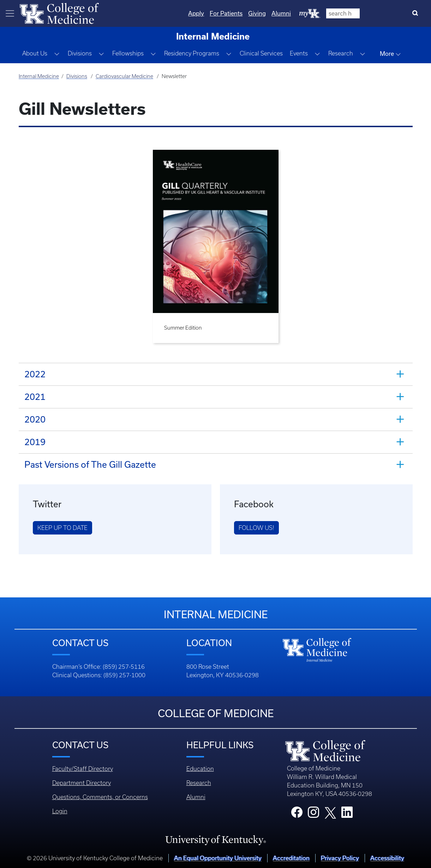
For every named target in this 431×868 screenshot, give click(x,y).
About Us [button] (35, 53)
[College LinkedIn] (347, 814)
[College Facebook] (297, 814)
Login (60, 811)
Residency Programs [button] (192, 53)
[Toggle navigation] (10, 13)
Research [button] (341, 53)
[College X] (330, 812)
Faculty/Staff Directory (83, 769)
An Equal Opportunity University (218, 858)
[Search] (417, 13)
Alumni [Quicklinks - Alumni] (357, 13)
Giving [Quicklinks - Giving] (333, 13)
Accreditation (291, 858)
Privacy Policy (340, 858)
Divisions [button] (80, 53)
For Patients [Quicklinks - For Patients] (302, 13)
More (390, 54)
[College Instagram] (313, 814)
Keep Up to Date (62, 528)
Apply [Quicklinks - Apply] (272, 13)
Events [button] (299, 53)
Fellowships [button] (128, 53)
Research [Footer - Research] (199, 783)
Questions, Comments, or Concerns (100, 797)
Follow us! (256, 528)
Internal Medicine (39, 76)
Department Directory (82, 783)
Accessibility (387, 858)
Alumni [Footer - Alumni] (196, 797)
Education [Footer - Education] (200, 769)
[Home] (59, 13)
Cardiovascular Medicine (124, 76)
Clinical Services (261, 53)
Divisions (77, 76)
